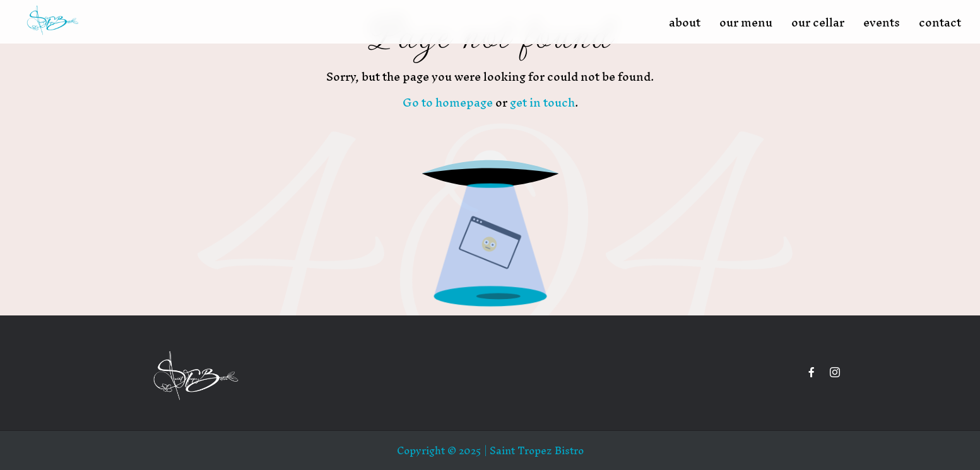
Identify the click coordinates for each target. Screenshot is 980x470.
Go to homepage (448, 103)
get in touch (542, 103)
